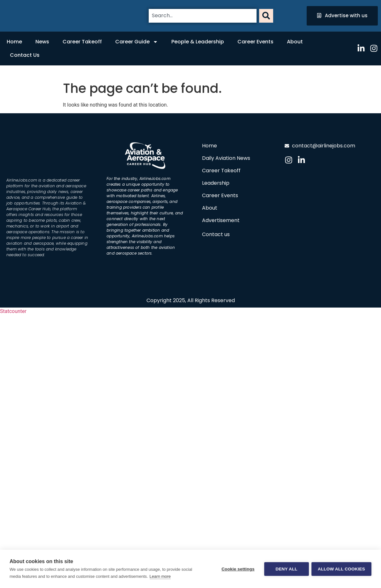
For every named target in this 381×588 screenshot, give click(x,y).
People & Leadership (198, 42)
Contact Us (25, 55)
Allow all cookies (341, 569)
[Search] (266, 16)
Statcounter (13, 311)
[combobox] (203, 16)
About (295, 42)
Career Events (255, 42)
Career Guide (137, 42)
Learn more (160, 576)
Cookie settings (237, 569)
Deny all (286, 569)
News (42, 42)
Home (14, 42)
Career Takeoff (82, 42)
